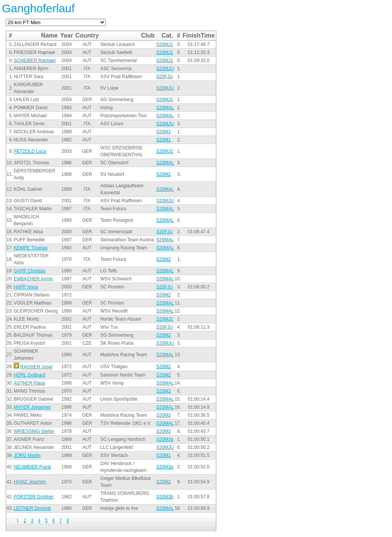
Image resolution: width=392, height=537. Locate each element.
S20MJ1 (165, 44)
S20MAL (165, 108)
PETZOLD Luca (30, 151)
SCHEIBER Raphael (35, 61)
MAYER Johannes (32, 407)
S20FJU (164, 77)
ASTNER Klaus (29, 383)
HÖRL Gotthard (30, 375)
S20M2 (163, 259)
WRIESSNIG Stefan (34, 431)
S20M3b (165, 497)
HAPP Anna (26, 287)
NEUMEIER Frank (32, 467)
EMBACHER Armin (33, 279)
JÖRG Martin (27, 455)
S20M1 (163, 132)
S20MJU (165, 69)
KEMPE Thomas (31, 248)
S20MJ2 (165, 151)
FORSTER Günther (34, 497)
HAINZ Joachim (30, 482)
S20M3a (165, 439)
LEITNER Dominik (32, 508)
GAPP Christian (30, 271)
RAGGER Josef (36, 367)
